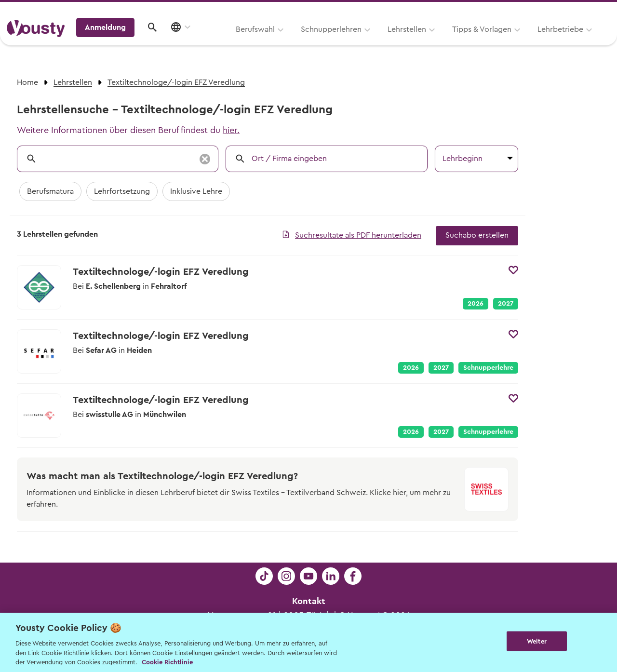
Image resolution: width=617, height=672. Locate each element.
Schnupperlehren (209, 42)
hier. (231, 130)
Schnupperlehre (488, 368)
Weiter (537, 641)
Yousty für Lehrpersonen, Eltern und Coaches (431, 10)
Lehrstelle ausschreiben (569, 10)
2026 (476, 304)
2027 (506, 304)
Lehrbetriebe (438, 42)
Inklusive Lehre (196, 191)
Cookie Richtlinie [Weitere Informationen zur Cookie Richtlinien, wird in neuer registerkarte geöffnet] (167, 662)
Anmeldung (527, 41)
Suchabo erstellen (477, 235)
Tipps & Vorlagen (359, 42)
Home (27, 82)
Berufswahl (133, 42)
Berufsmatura (50, 191)
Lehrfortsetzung (122, 191)
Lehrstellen (284, 42)
